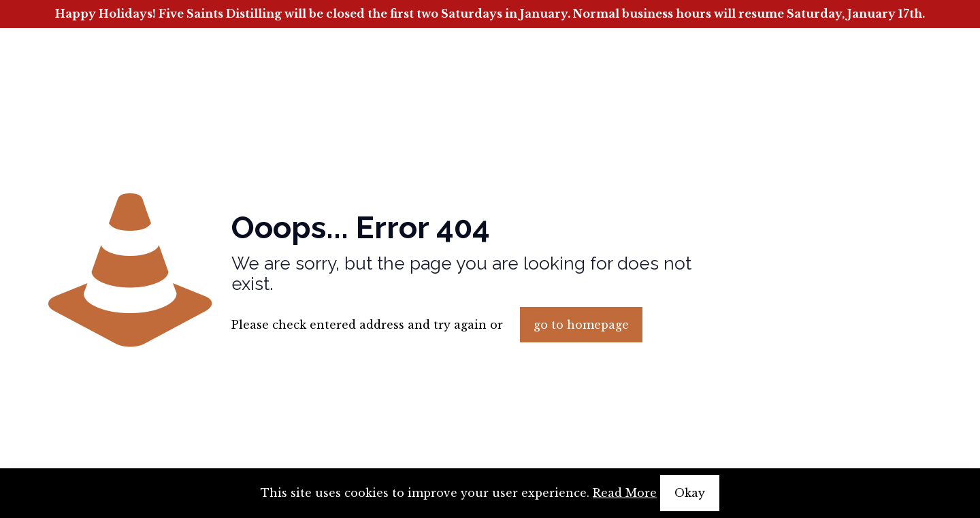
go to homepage (581, 325)
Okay (690, 493)
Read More (625, 493)
